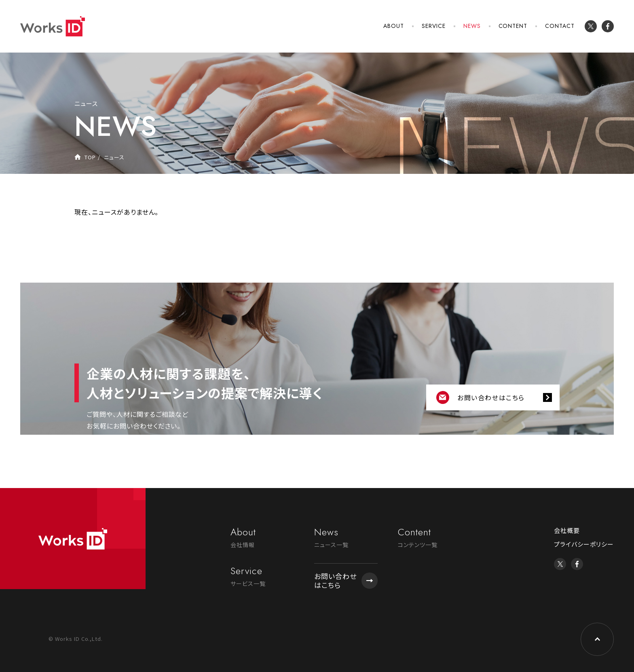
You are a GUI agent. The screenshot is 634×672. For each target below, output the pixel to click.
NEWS (472, 26)
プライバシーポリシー (584, 544)
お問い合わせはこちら (491, 397)
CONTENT (513, 26)
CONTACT (560, 26)
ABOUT (394, 26)
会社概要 (567, 530)
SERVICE (434, 26)
